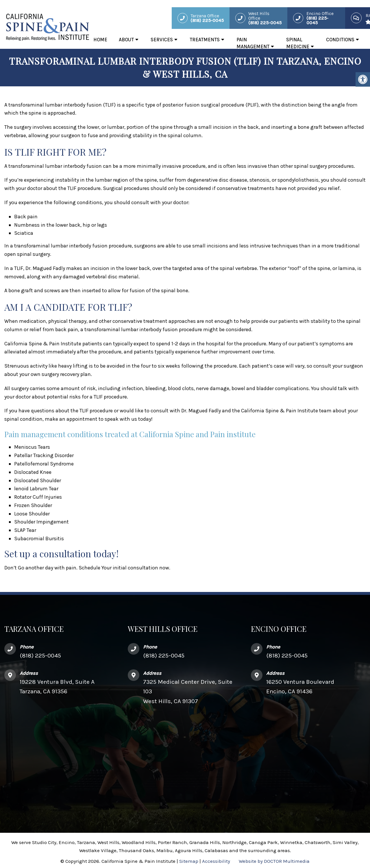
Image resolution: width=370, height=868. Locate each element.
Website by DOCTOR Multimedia (274, 861)
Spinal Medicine (298, 43)
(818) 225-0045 (40, 655)
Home (100, 40)
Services (162, 40)
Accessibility (216, 861)
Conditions (340, 40)
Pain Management (253, 43)
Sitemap (189, 861)
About (126, 40)
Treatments (205, 40)
